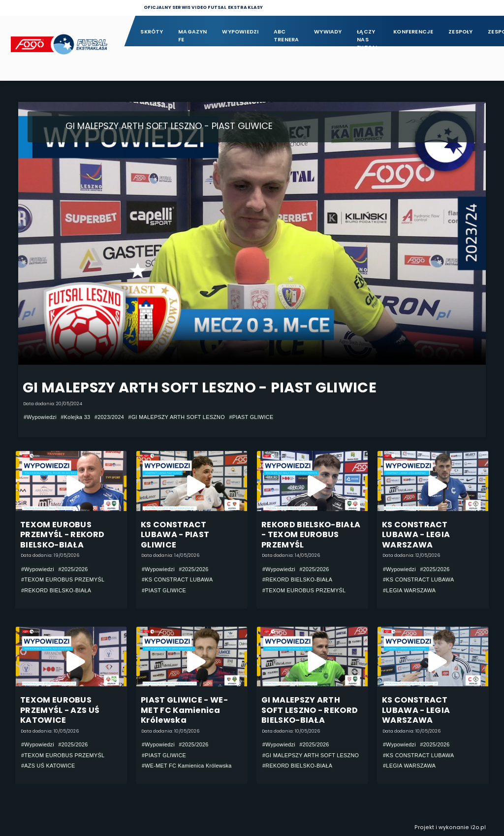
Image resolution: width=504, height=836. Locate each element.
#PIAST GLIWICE (251, 417)
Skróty (152, 32)
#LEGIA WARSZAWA (409, 590)
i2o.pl (478, 827)
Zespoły (461, 32)
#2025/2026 (73, 569)
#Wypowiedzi (40, 417)
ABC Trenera (286, 36)
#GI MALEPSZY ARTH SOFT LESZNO (177, 417)
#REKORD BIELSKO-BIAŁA (56, 590)
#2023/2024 (109, 417)
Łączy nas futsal (367, 36)
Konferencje (413, 32)
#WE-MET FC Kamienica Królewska (187, 766)
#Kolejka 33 (75, 417)
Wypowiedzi (240, 32)
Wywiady (328, 32)
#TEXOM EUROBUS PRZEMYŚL (63, 580)
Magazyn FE (193, 36)
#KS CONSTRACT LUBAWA (177, 580)
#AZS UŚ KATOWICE (48, 766)
